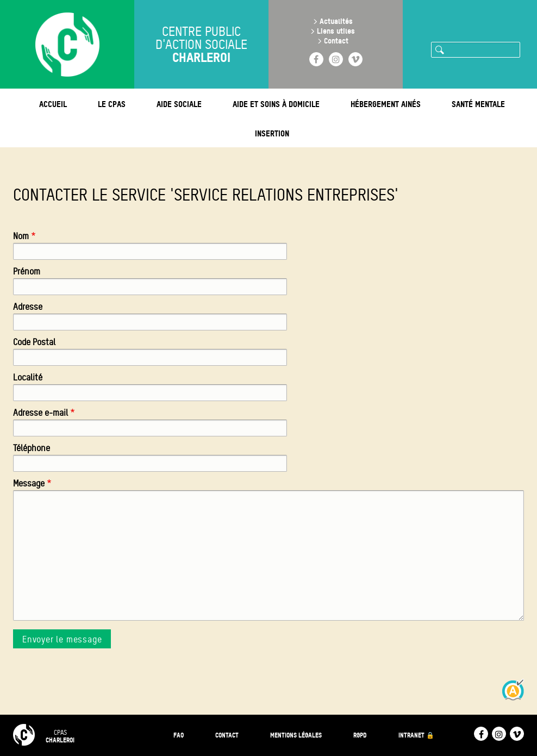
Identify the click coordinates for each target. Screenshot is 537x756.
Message (29, 483)
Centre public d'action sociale (201, 45)
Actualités (336, 21)
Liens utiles (336, 31)
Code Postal (34, 342)
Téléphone (32, 448)
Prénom (27, 271)
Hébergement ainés (386, 104)
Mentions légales (296, 735)
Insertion (272, 133)
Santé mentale (478, 104)
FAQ (179, 735)
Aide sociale (179, 104)
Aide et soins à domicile (276, 104)
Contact (336, 40)
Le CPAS (112, 104)
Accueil (53, 104)
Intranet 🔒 (416, 735)
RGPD (360, 735)
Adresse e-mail (40, 413)
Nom (21, 236)
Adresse (28, 307)
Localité (28, 377)
